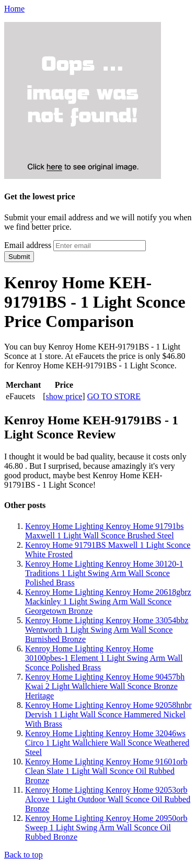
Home (14, 9)
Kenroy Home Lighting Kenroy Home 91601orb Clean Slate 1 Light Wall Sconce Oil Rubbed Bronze (106, 771)
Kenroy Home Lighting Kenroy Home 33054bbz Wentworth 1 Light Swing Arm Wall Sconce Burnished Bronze (107, 630)
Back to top (24, 855)
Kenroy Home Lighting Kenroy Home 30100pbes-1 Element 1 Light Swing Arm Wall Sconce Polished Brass (104, 658)
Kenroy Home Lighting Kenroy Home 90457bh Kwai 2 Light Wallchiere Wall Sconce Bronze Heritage (105, 686)
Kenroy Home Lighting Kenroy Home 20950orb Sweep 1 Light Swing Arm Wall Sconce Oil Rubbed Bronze (106, 827)
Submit (19, 257)
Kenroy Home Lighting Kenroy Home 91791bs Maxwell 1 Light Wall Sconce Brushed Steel (105, 531)
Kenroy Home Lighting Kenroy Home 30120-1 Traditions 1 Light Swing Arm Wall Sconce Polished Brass (104, 573)
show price (64, 396)
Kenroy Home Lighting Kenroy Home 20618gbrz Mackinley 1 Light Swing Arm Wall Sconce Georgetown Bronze (108, 601)
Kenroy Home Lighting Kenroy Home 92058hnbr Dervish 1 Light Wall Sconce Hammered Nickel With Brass (108, 714)
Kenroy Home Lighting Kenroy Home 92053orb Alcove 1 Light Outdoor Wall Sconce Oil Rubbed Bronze (108, 799)
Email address (28, 245)
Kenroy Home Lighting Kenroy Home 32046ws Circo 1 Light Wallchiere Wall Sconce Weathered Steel (107, 743)
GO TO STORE (114, 396)
